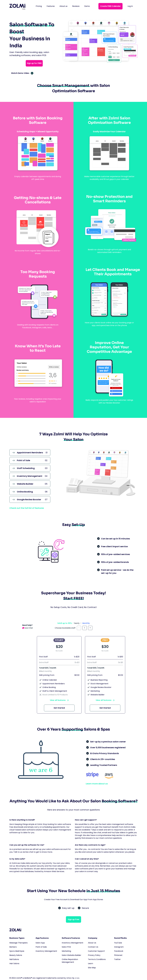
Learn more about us (97, 784)
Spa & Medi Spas (17, 951)
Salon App (40, 943)
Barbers (13, 947)
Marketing (66, 951)
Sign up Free (73, 919)
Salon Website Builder (71, 955)
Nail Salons (14, 959)
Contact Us (93, 947)
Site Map (92, 968)
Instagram (119, 947)
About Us (92, 943)
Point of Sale (41, 947)
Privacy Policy (94, 955)
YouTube (118, 943)
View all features (58, 700)
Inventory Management (46, 951)
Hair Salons (14, 963)
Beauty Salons (16, 955)
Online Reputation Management (70, 961)
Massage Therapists (18, 943)
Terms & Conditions (97, 959)
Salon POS (66, 947)
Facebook (119, 951)
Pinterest (118, 955)
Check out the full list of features (27, 508)
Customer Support (96, 951)
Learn (90, 963)
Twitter (117, 959)
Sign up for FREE (34, 63)
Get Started (59, 708)
